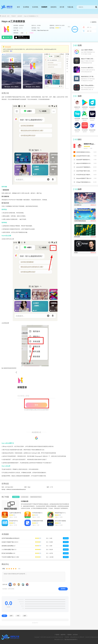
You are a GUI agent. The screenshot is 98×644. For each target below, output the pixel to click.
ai (26, 33)
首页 (18, 7)
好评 (11, 616)
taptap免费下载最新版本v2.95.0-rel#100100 (84, 160)
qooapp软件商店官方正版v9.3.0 (84, 156)
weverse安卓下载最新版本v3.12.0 (84, 167)
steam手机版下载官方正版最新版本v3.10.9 (84, 171)
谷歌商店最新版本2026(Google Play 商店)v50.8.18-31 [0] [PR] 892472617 (84, 152)
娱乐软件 (20, 16)
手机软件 (14, 16)
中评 (18, 616)
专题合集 (70, 7)
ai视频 (22, 33)
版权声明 (63, 635)
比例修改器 (25, 501)
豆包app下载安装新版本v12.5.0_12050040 (84, 182)
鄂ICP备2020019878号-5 (71, 640)
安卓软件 (44, 7)
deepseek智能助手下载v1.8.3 (84, 178)
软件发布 (75, 635)
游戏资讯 (53, 7)
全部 (4, 616)
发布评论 (63, 589)
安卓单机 (35, 7)
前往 (11, 51)
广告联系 (57, 635)
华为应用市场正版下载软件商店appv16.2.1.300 (84, 175)
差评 (25, 616)
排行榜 (62, 7)
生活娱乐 (32, 33)
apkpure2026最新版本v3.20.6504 (84, 163)
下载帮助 (69, 635)
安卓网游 (26, 7)
